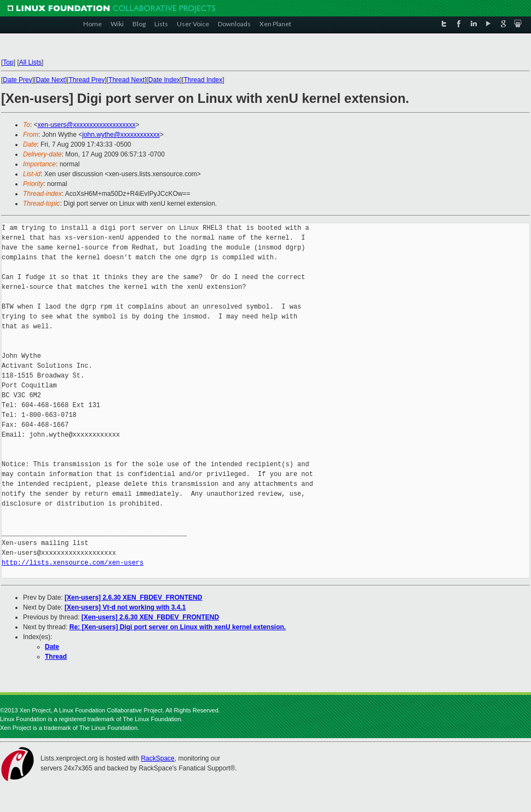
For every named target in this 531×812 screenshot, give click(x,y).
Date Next (50, 80)
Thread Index (203, 80)
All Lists (30, 62)
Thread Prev (86, 80)
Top (8, 62)
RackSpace (157, 758)
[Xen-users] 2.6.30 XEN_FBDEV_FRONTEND (133, 598)
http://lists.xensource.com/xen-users (73, 563)
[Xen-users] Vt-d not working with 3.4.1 (125, 607)
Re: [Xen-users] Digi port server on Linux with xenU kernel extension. (178, 627)
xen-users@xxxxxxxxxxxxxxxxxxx (87, 125)
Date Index (164, 80)
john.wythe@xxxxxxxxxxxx (121, 135)
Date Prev (17, 80)
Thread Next (126, 80)
